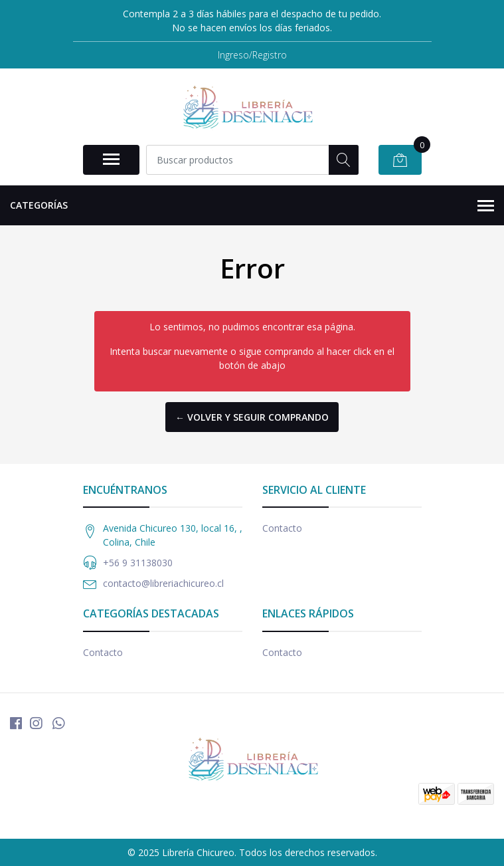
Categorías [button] (252, 206)
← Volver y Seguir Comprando (252, 417)
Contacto (282, 528)
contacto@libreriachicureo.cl (163, 583)
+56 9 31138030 (138, 563)
